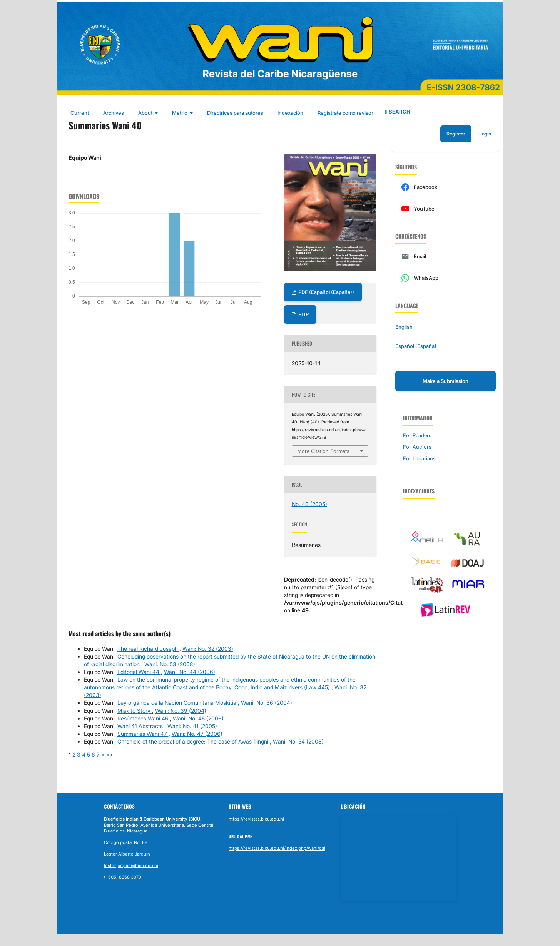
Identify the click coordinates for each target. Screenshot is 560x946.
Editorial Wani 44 (139, 672)
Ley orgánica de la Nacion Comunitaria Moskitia (178, 703)
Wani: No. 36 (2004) (267, 703)
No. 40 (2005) (309, 504)
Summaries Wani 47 (143, 734)
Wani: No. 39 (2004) (181, 711)
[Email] (445, 256)
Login (485, 134)
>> (110, 755)
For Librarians (419, 458)
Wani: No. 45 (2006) (198, 718)
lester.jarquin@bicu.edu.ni (131, 866)
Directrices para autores (235, 113)
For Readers (417, 435)
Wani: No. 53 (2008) (170, 664)
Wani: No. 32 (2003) (208, 649)
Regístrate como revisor (345, 113)
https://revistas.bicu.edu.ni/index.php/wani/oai (277, 848)
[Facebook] (445, 187)
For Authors (417, 447)
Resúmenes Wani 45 (144, 718)
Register (456, 134)
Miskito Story (135, 711)
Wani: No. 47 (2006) (197, 734)
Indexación (290, 113)
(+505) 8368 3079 (123, 877)
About (146, 113)
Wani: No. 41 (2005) (192, 726)
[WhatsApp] (445, 278)
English (404, 327)
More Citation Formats (323, 451)
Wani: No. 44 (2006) (190, 672)
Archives (114, 113)
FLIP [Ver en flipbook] (303, 314)
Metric (180, 113)
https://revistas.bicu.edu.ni (256, 819)
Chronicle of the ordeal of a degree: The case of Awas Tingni (194, 741)
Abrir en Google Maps (372, 918)
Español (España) (416, 346)
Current (80, 113)
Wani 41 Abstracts (141, 726)
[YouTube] (445, 209)
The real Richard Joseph (148, 649)
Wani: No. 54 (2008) (298, 741)
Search (398, 112)
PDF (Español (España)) (326, 292)
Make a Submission (445, 381)
